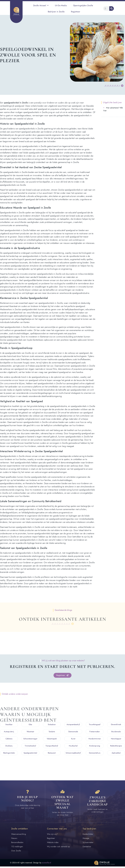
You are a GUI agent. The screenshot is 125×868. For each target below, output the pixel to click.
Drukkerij (9, 746)
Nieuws (14, 840)
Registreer (76, 12)
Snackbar (9, 725)
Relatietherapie (116, 746)
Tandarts (52, 732)
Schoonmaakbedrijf (73, 753)
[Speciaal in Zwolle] (62, 793)
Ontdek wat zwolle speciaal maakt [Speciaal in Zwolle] (62, 804)
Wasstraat (30, 732)
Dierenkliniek (116, 725)
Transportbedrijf (52, 746)
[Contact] (28, 793)
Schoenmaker (88, 844)
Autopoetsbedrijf (73, 725)
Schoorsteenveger (30, 739)
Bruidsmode (116, 732)
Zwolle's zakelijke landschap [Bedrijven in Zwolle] (97, 802)
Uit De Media (61, 5)
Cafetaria (9, 739)
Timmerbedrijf (30, 746)
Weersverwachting (19, 835)
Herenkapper (116, 739)
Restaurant (52, 753)
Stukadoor (52, 725)
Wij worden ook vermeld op (58, 848)
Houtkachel (73, 746)
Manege (86, 840)
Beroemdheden (17, 844)
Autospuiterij (9, 732)
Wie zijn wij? (52, 835)
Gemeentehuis (95, 753)
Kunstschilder (88, 835)
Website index (53, 844)
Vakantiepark (52, 739)
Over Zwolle (16, 852)
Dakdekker (87, 848)
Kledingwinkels (9, 753)
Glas (30, 725)
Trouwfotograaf (95, 725)
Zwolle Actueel (41, 5)
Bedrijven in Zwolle (56, 12)
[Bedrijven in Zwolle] (97, 793)
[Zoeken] (112, 9)
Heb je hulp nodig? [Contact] (27, 800)
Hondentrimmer (95, 739)
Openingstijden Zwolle (83, 5)
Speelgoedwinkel (30, 753)
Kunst (73, 739)
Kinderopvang (95, 746)
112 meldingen (17, 848)
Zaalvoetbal (116, 753)
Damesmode (73, 732)
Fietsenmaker (95, 732)
